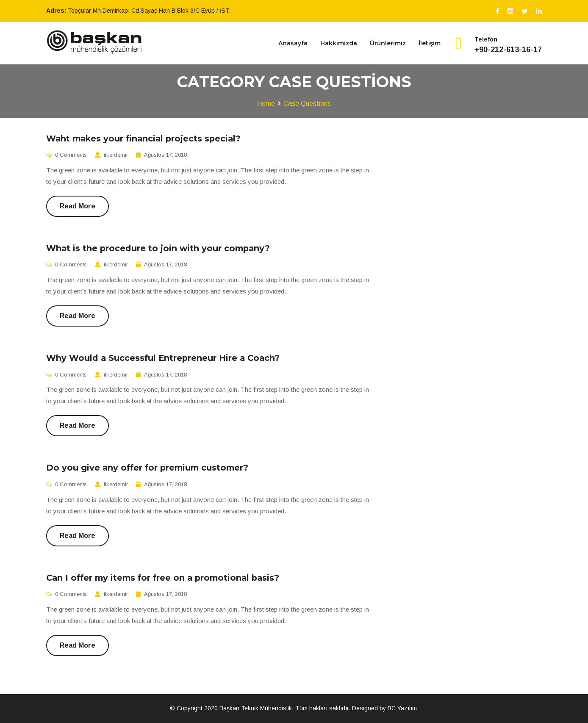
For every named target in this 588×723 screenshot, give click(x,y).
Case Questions (307, 104)
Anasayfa (293, 43)
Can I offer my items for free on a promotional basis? (163, 578)
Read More (78, 206)
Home (266, 104)
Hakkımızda (339, 43)
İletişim (430, 43)
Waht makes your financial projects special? (143, 139)
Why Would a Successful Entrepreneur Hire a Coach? (163, 358)
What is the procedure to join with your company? (158, 248)
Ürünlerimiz (388, 43)
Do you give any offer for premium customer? (147, 468)
